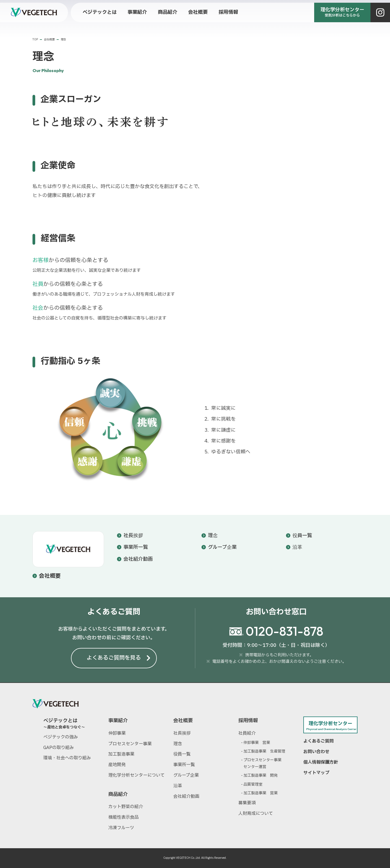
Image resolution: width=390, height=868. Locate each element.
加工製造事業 (121, 754)
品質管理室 (253, 784)
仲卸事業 (117, 733)
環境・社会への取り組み (67, 758)
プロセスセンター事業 (130, 744)
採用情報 (248, 721)
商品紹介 (118, 794)
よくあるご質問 (318, 741)
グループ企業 (222, 547)
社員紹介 (247, 733)
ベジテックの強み (61, 737)
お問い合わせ (316, 752)
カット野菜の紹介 (126, 807)
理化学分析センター (330, 726)
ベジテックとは (70, 723)
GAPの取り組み (59, 748)
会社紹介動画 (138, 559)
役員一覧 (302, 536)
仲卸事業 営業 (257, 743)
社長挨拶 (133, 536)
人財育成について (256, 814)
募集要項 (247, 803)
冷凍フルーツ (121, 828)
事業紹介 (118, 721)
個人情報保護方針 (321, 762)
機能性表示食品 (123, 817)
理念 (213, 536)
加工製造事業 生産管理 (264, 751)
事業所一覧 (136, 547)
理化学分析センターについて (136, 775)
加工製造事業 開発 (261, 775)
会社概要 (50, 576)
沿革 (297, 547)
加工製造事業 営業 (261, 793)
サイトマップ (316, 773)
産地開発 (117, 765)
